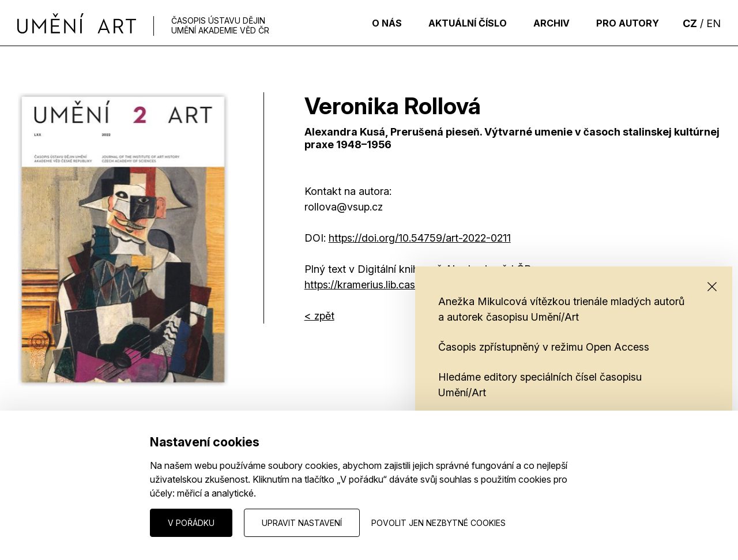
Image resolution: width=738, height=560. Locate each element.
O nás (369, 23)
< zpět (319, 316)
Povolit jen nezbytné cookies (438, 523)
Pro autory (625, 23)
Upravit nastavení (302, 523)
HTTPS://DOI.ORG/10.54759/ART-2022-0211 (420, 238)
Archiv (544, 23)
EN (713, 23)
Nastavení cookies (52, 522)
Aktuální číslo (455, 23)
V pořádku (191, 523)
